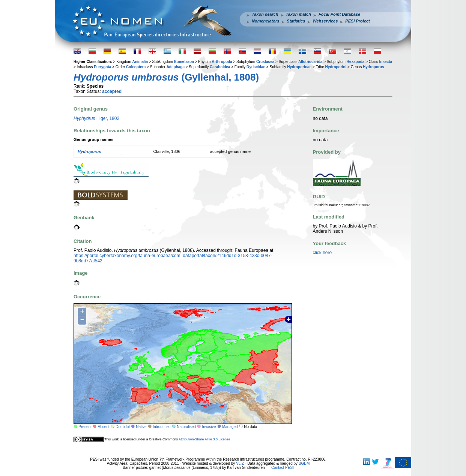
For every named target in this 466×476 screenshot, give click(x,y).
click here (322, 253)
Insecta (386, 62)
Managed (230, 427)
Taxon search (265, 14)
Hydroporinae (299, 67)
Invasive (209, 427)
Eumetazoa (184, 62)
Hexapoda (356, 62)
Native (141, 427)
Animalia (140, 62)
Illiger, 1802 (96, 118)
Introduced (162, 427)
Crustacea (265, 62)
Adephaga (176, 67)
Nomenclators (265, 21)
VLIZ (240, 463)
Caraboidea (220, 67)
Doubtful (123, 427)
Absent (104, 427)
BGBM (304, 463)
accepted (112, 91)
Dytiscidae (256, 67)
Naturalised (186, 427)
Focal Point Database (339, 14)
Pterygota (102, 67)
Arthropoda (222, 62)
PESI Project (357, 21)
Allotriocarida (310, 62)
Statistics (296, 21)
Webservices (325, 21)
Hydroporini (336, 67)
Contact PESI (283, 468)
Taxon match (298, 14)
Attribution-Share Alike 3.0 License (204, 439)
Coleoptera (136, 67)
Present (85, 427)
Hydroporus (374, 67)
